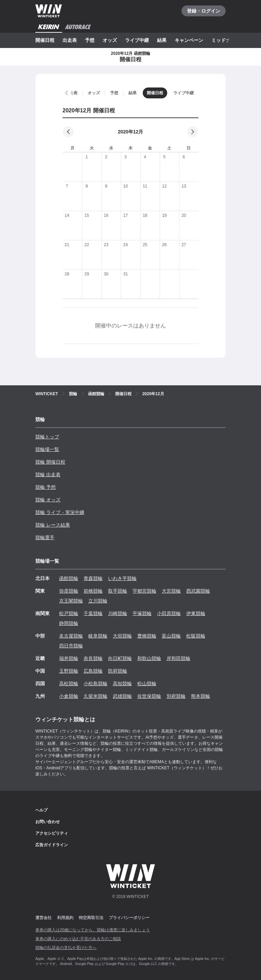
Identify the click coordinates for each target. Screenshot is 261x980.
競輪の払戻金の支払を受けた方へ (66, 948)
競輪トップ (47, 437)
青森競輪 (93, 578)
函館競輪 (69, 578)
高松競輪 (69, 684)
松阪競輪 (196, 636)
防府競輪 (118, 671)
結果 (162, 40)
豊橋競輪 (147, 636)
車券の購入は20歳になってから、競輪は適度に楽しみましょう (93, 930)
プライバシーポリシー (129, 918)
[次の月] (193, 132)
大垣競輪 (122, 636)
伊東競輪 (196, 613)
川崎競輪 (118, 613)
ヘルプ (41, 810)
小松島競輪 (95, 684)
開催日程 (45, 40)
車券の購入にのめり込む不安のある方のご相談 (78, 939)
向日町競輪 (120, 658)
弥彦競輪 (69, 591)
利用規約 (65, 918)
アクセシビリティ (52, 833)
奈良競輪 (93, 658)
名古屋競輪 (71, 636)
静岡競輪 (69, 623)
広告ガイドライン (52, 845)
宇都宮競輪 (144, 591)
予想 (90, 40)
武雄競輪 (122, 696)
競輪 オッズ (48, 500)
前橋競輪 (93, 591)
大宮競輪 (171, 591)
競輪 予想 (46, 487)
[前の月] (68, 132)
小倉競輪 (69, 696)
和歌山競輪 (149, 658)
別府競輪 (176, 696)
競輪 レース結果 (53, 525)
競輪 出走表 (48, 475)
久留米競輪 (95, 696)
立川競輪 (98, 601)
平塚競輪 (142, 613)
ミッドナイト (226, 40)
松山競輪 (147, 684)
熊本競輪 (201, 696)
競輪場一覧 (47, 449)
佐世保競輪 (149, 696)
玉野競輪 (69, 671)
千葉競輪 (93, 613)
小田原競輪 (169, 613)
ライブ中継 (137, 40)
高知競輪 (122, 684)
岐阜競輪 (98, 636)
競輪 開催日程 (50, 462)
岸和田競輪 (178, 658)
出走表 (70, 40)
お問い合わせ (48, 822)
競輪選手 (45, 537)
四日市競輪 (71, 646)
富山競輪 (171, 636)
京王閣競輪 (71, 601)
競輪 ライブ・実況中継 (60, 512)
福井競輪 (69, 658)
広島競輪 (93, 671)
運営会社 (43, 918)
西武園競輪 (198, 591)
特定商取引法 (91, 918)
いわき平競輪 (122, 578)
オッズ (110, 40)
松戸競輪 (69, 613)
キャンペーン (189, 40)
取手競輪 (118, 591)
